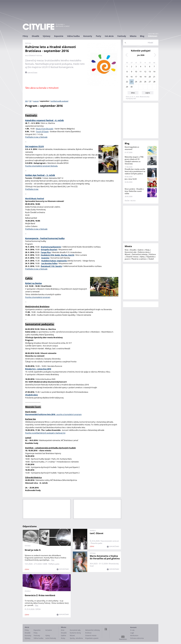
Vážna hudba (73, 36)
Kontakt (133, 627)
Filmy (25, 36)
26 (145, 82)
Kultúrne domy (144, 252)
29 (127, 87)
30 (132, 87)
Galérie (141, 250)
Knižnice (153, 254)
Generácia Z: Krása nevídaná (40, 595)
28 (154, 82)
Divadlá (35, 36)
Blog (142, 36)
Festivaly (122, 36)
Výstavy (47, 36)
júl (30, 101)
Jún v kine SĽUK (131, 179)
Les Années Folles (49, 263)
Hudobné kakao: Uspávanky (54, 261)
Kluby (147, 250)
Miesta (133, 36)
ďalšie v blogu (130, 201)
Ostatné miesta (132, 257)
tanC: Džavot (97, 533)
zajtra (148, 93)
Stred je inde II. (33, 550)
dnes (133, 93)
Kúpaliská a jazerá (92, 638)
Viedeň (151, 259)
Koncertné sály (131, 252)
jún (27, 101)
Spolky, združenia (76, 638)
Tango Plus (46, 252)
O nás (132, 630)
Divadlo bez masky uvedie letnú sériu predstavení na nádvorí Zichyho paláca (135, 171)
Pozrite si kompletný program (38, 297)
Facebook (106, 629)
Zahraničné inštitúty (140, 254)
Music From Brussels (45, 129)
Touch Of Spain (42, 131)
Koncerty (88, 36)
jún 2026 (141, 55)
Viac (53, 560)
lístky (27, 569)
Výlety (142, 257)
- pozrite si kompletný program (68, 414)
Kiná (126, 250)
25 (141, 82)
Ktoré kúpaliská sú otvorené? (132, 148)
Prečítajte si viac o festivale (36, 137)
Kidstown (153, 36)
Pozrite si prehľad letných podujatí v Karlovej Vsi (45, 433)
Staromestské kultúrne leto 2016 (40, 414)
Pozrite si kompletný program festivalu (41, 166)
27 (150, 82)
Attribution (134, 635)
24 (136, 82)
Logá (132, 633)
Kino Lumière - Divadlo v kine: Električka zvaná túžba (134, 191)
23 (132, 82)
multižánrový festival (34, 56)
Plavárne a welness (139, 259)
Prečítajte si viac (32, 189)
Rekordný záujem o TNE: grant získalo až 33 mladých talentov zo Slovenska (134, 160)
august (36, 101)
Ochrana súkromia (137, 638)
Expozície (59, 36)
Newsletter (123, 639)
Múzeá (127, 254)
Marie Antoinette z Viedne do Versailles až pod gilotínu (105, 557)
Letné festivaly (51, 638)
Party (98, 36)
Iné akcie (109, 36)
